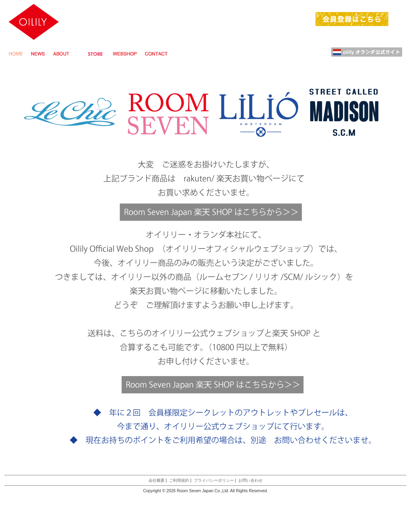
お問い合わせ (250, 480)
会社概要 (157, 480)
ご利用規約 (179, 480)
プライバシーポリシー (214, 480)
